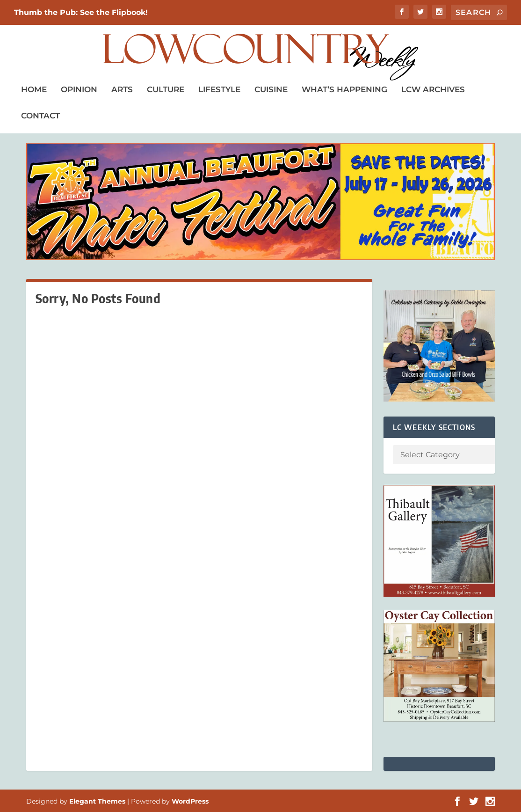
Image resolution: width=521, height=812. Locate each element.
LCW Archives (433, 89)
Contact (40, 116)
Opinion (79, 89)
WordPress (190, 801)
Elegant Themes (97, 801)
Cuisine (271, 89)
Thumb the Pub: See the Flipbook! (81, 12)
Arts (122, 89)
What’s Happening (344, 89)
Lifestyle (219, 89)
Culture (166, 89)
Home (34, 89)
